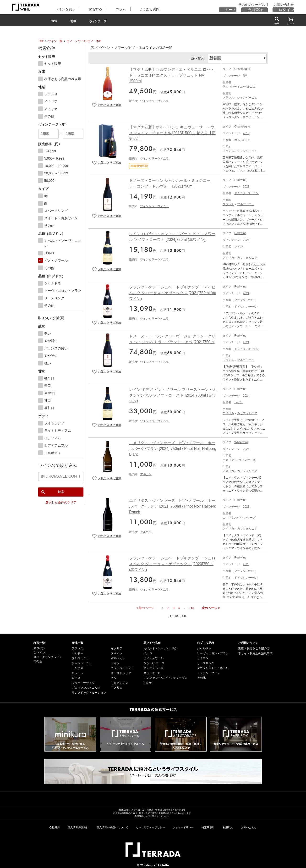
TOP (41, 41)
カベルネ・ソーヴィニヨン (161, 647)
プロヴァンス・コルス (86, 687)
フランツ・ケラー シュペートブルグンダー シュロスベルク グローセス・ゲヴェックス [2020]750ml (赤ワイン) (172, 563)
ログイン (288, 10)
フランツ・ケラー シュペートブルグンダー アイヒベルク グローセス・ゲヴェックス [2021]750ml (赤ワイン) (172, 292)
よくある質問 (134, 9)
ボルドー (77, 652)
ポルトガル (118, 657)
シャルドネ (204, 647)
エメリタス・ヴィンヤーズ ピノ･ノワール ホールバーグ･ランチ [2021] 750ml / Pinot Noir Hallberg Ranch (173, 505)
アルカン (146, 473)
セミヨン (203, 657)
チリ (114, 677)
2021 (246, 186)
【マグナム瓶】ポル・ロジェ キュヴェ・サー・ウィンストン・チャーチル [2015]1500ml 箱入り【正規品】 (172, 132)
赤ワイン (39, 647)
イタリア (117, 647)
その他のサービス (260, 5)
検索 (61, 490)
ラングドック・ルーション (89, 692)
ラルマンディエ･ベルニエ (239, 86)
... (184, 607)
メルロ (148, 652)
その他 (38, 660)
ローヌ (76, 677)
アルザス (77, 667)
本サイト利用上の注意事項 (255, 652)
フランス (228, 97)
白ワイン (39, 652)
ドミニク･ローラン (246, 192)
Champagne (242, 68)
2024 (246, 239)
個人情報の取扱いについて (112, 826)
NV (245, 75)
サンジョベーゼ (153, 667)
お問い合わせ (285, 5)
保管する (88, 9)
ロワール (77, 672)
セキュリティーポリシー (150, 826)
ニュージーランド (122, 667)
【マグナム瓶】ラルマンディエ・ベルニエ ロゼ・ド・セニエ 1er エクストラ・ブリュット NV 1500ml (172, 74)
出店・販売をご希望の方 (254, 647)
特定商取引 (208, 826)
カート (240, 10)
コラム (109, 9)
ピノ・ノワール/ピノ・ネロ (84, 41)
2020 (246, 563)
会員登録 (261, 10)
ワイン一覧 (55, 41)
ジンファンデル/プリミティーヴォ (165, 677)
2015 (246, 132)
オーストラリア (121, 672)
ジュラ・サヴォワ (83, 682)
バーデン (252, 306)
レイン (239, 246)
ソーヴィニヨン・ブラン (213, 652)
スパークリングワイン (48, 656)
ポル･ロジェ (242, 139)
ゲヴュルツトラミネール (213, 667)
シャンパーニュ (247, 97)
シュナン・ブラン (208, 672)
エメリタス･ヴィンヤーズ (239, 459)
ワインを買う (61, 9)
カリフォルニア (247, 257)
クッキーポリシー (183, 826)
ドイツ (239, 306)
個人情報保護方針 (78, 826)
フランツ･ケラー (245, 299)
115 (191, 607)
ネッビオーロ (152, 672)
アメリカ (228, 257)
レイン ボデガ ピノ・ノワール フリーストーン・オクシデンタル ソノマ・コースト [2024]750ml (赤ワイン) (173, 394)
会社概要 (55, 826)
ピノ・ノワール (153, 657)
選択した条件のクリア (61, 500)
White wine (241, 441)
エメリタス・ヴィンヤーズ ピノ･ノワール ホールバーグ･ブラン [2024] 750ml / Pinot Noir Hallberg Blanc (173, 448)
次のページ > (211, 607)
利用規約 (228, 826)
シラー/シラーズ (154, 662)
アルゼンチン (120, 682)
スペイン (117, 652)
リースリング (206, 662)
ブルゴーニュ (246, 203)
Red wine (240, 179)
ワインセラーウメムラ (154, 100)
